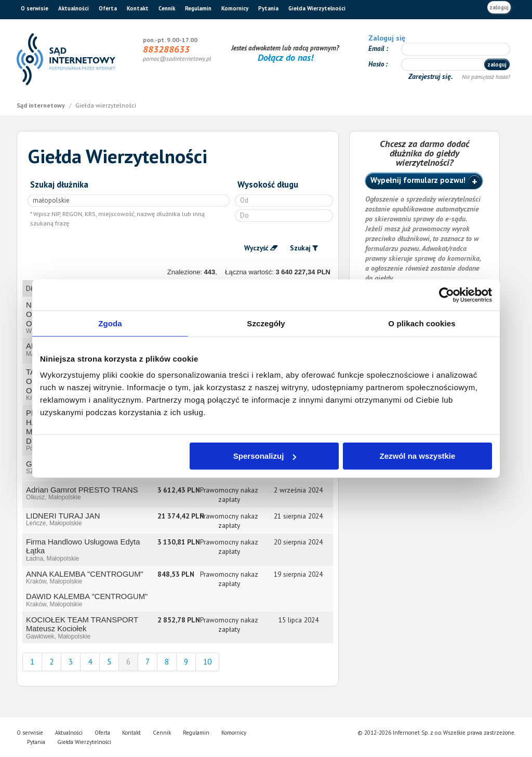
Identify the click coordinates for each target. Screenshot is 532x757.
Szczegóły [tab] (266, 323)
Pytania (268, 8)
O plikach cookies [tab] (422, 323)
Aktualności (74, 8)
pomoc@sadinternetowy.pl (177, 58)
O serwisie (35, 8)
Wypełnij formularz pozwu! (418, 180)
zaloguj (499, 7)
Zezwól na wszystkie (418, 456)
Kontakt (138, 8)
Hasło (377, 64)
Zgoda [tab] (110, 323)
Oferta (108, 8)
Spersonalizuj (265, 456)
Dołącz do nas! (285, 57)
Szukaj (300, 248)
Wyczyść (256, 248)
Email (377, 49)
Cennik (167, 8)
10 (207, 662)
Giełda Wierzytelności (317, 8)
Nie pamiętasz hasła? (486, 77)
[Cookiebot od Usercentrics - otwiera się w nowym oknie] (447, 295)
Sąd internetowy (42, 105)
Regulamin (198, 8)
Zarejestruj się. (431, 76)
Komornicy (235, 8)
